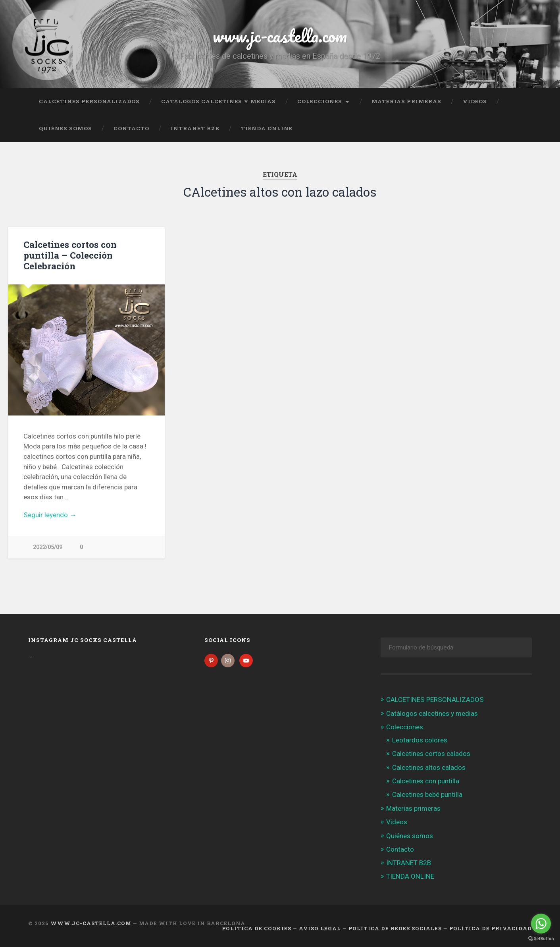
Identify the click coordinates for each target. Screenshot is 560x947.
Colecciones (320, 101)
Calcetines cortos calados (431, 754)
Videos (475, 101)
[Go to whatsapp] (541, 924)
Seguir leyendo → (50, 515)
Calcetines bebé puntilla (427, 794)
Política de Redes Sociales (395, 928)
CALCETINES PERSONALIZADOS (89, 101)
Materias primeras (406, 101)
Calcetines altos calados (429, 767)
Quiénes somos (65, 128)
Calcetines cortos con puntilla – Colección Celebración (70, 255)
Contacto (131, 128)
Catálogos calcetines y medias (218, 101)
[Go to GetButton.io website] (541, 939)
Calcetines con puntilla (426, 781)
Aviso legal (320, 928)
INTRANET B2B (195, 128)
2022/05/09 (48, 547)
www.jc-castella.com (280, 36)
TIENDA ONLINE (267, 128)
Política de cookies (257, 928)
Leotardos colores (420, 740)
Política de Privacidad (491, 928)
